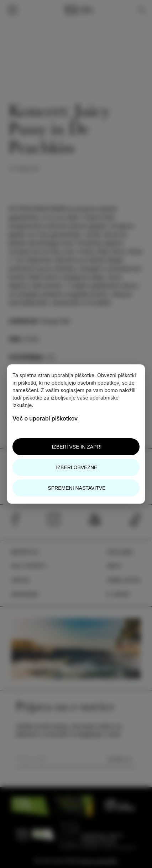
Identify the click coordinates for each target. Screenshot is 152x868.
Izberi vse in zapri (77, 447)
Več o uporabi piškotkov (45, 418)
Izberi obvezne (77, 467)
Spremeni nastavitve (77, 488)
